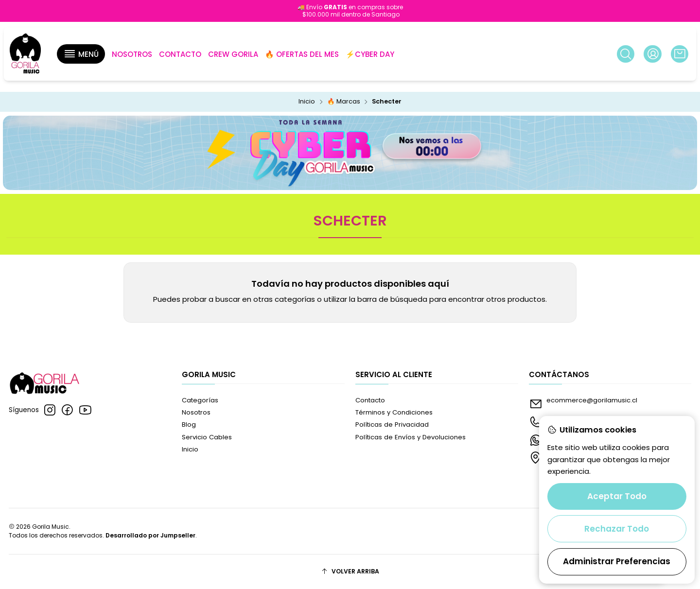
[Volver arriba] (350, 572)
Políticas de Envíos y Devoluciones (411, 437)
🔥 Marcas (344, 102)
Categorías (200, 400)
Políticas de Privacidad (392, 424)
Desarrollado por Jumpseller (150, 535)
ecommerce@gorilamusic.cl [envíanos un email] (583, 403)
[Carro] (680, 54)
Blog (189, 424)
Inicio (307, 102)
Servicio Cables (207, 437)
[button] (81, 54)
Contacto (370, 400)
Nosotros (196, 412)
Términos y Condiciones (394, 412)
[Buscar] (626, 54)
